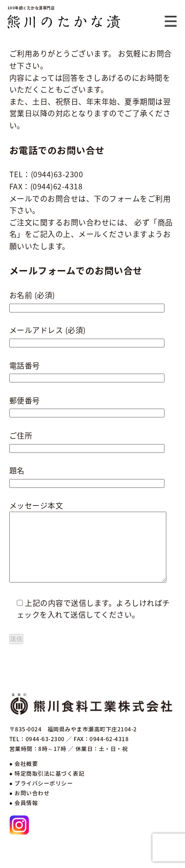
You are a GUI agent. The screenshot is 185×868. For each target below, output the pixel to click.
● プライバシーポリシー (41, 797)
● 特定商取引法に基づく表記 (47, 787)
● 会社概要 (24, 778)
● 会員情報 (24, 817)
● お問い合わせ (29, 807)
